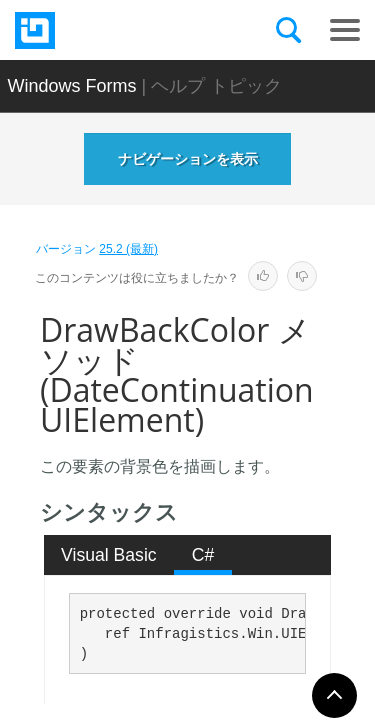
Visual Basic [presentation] (109, 555)
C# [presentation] (203, 555)
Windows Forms (72, 86)
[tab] (109, 555)
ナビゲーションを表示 (188, 159)
